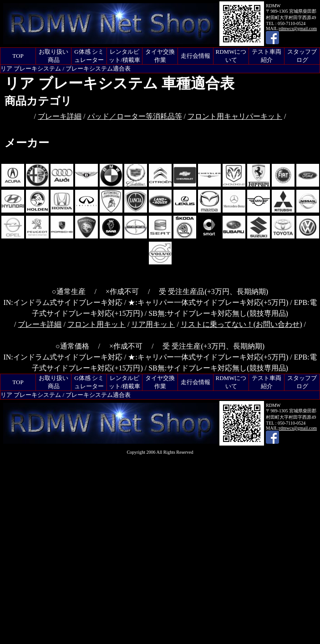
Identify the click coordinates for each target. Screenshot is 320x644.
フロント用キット (97, 324)
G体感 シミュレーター (89, 56)
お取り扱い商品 (53, 56)
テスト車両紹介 (267, 56)
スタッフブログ (302, 56)
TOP (18, 56)
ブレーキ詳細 (60, 116)
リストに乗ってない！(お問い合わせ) (241, 324)
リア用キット (153, 324)
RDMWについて (231, 56)
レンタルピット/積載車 (124, 56)
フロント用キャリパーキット (235, 116)
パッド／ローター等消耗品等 (135, 116)
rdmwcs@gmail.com (298, 28)
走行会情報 (196, 56)
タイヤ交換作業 (160, 56)
